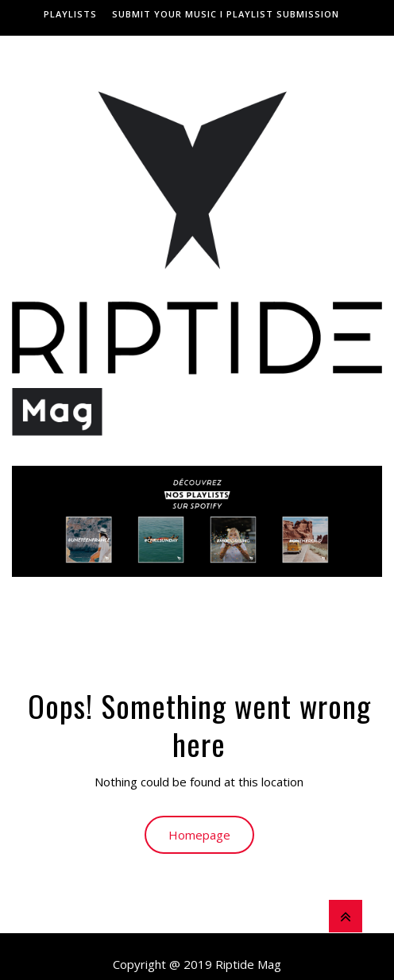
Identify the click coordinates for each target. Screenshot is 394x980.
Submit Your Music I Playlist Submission (226, 14)
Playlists (70, 14)
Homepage (199, 835)
